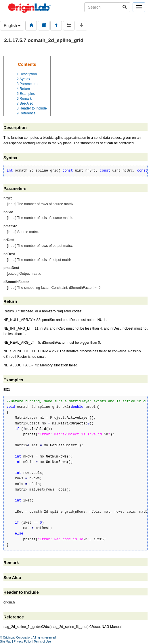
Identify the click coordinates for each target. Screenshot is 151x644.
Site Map (6, 642)
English (12, 26)
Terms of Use (42, 642)
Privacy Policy (23, 642)
